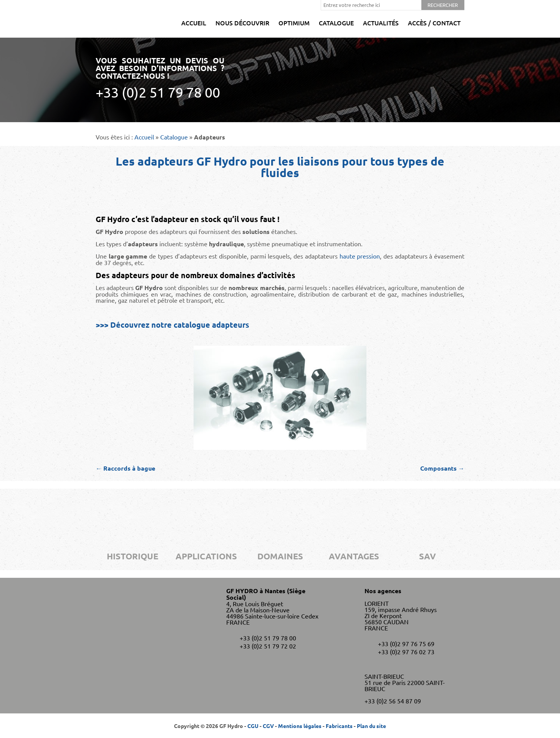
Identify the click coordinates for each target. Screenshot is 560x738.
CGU (253, 726)
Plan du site (371, 726)
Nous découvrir (242, 23)
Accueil (194, 23)
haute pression (360, 256)
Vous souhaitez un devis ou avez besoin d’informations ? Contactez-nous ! (160, 78)
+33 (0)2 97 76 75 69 (406, 643)
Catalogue (336, 23)
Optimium (294, 23)
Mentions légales (300, 726)
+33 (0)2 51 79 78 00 (268, 638)
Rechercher (443, 5)
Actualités (381, 23)
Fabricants (339, 726)
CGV (268, 726)
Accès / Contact (434, 23)
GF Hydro (118, 19)
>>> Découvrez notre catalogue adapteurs (172, 325)
